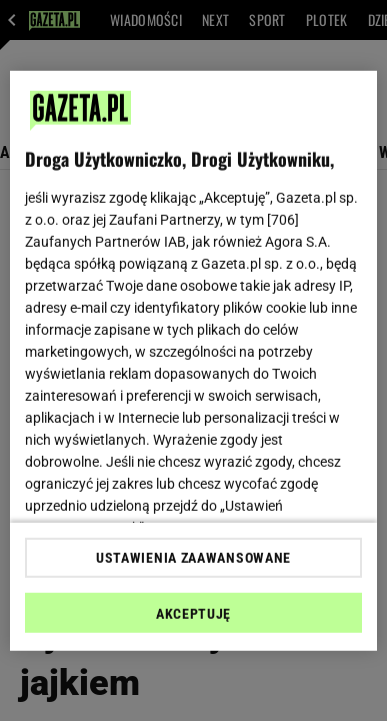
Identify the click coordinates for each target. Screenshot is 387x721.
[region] (194, 360)
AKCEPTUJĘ (193, 614)
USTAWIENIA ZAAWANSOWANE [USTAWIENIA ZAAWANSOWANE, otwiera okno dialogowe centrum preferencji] (193, 558)
